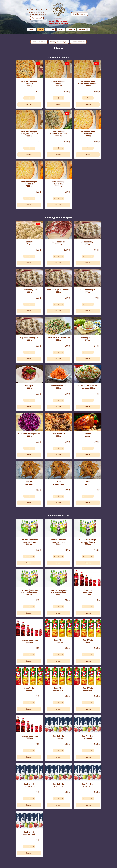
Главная (31, 29)
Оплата (61, 29)
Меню (41, 29)
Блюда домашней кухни (59, 42)
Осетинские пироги (39, 42)
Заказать (29, 104)
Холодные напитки (78, 42)
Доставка (50, 29)
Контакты (71, 29)
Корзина (84, 29)
